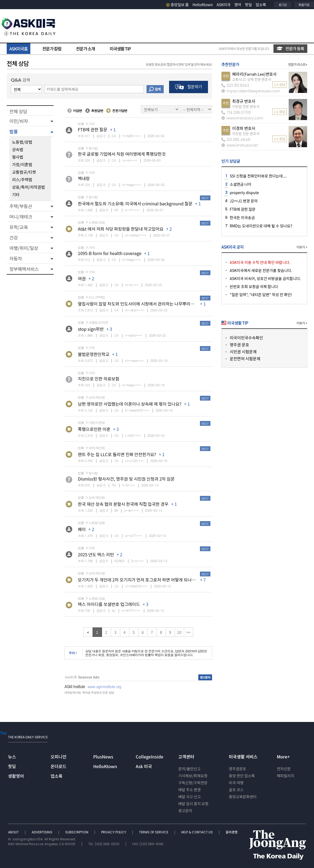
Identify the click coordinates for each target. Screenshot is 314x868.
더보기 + (302, 247)
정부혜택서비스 (24, 269)
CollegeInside (150, 757)
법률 (14, 131)
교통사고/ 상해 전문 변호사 (252, 79)
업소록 (261, 5)
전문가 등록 (290, 48)
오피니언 (59, 757)
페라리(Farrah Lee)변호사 (254, 74)
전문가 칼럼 (52, 49)
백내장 (84, 178)
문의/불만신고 (189, 769)
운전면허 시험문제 (245, 359)
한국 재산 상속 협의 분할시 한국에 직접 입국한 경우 (123, 504)
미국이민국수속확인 (246, 338)
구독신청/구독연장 (193, 783)
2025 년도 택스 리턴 (96, 554)
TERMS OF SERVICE (154, 832)
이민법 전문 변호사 (246, 106)
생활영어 (16, 776)
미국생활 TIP (120, 49)
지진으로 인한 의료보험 (98, 379)
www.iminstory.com (242, 118)
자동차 (16, 258)
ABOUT (14, 832)
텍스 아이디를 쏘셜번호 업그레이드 (109, 604)
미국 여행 (236, 783)
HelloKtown (203, 5)
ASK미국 (224, 5)
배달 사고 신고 (189, 797)
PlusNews (103, 757)
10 (179, 632)
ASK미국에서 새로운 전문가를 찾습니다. (261, 270)
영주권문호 (238, 769)
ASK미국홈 (19, 49)
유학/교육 (19, 227)
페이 (82, 529)
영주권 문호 (239, 345)
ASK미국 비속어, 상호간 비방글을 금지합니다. (265, 278)
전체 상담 (18, 111)
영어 (238, 5)
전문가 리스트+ (298, 64)
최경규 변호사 (244, 101)
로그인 (283, 5)
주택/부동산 (21, 206)
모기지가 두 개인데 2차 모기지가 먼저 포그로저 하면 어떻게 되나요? (138, 580)
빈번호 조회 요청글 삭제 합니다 (254, 286)
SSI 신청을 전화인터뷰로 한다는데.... (258, 176)
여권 (82, 278)
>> (188, 632)
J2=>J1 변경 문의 (244, 201)
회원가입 (304, 5)
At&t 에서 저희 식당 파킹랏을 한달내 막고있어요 (121, 229)
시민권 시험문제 (243, 352)
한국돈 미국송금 (242, 217)
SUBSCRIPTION (77, 832)
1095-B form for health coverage (110, 253)
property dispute (244, 193)
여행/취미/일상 (24, 248)
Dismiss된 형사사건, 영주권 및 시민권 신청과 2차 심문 (126, 479)
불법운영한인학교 (94, 354)
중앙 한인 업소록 (242, 776)
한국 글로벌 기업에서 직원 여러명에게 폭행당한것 (122, 154)
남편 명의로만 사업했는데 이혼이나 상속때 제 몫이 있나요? (130, 404)
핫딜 (249, 5)
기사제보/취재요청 (193, 776)
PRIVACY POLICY (114, 832)
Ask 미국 (144, 766)
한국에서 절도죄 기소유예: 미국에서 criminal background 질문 (135, 204)
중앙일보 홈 (178, 5)
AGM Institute (75, 687)
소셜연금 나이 (240, 184)
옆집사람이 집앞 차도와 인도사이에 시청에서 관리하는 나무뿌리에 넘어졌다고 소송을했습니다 (161, 304)
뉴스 (12, 757)
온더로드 (59, 766)
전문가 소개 (85, 49)
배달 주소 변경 (189, 790)
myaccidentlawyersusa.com (251, 91)
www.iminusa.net (240, 145)
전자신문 (284, 769)
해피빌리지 (285, 776)
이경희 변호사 (244, 128)
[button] (30, 121)
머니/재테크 (21, 217)
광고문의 (185, 811)
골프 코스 (236, 790)
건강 (14, 237)
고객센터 (186, 757)
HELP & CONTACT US (197, 832)
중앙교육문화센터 (243, 797)
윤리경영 (232, 832)
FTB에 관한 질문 (93, 129)
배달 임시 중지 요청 (193, 804)
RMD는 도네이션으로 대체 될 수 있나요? (261, 226)
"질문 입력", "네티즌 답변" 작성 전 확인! (261, 295)
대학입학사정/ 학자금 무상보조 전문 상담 (89, 693)
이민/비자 (19, 121)
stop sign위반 (91, 329)
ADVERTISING (42, 832)
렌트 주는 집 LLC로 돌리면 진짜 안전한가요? (117, 454)
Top (3, 733)
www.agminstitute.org (104, 687)
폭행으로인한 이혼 (94, 429)
